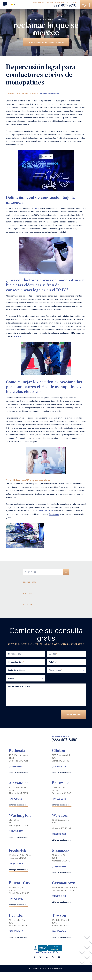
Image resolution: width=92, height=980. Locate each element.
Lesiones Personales (49, 94)
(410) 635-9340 (59, 799)
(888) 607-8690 (64, 6)
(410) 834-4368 (59, 931)
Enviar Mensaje (73, 714)
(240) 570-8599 (16, 864)
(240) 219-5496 (59, 896)
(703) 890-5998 (59, 867)
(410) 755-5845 (16, 899)
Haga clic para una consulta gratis (46, 42)
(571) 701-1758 (15, 799)
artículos (17, 336)
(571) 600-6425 (16, 931)
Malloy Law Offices (45, 511)
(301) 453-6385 (59, 767)
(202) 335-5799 (16, 831)
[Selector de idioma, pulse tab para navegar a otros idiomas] (13, 5)
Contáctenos (54, 514)
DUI (36, 208)
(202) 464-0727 (16, 767)
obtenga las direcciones (19, 773)
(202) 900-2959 (59, 834)
